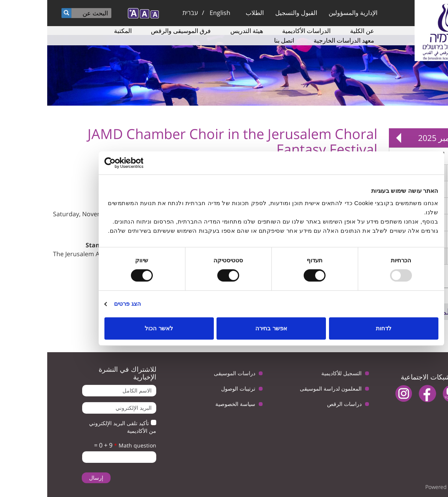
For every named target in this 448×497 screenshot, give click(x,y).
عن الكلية (315, 31)
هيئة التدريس (199, 31)
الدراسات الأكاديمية (259, 31)
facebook (380, 393)
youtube (404, 393)
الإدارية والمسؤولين (306, 13)
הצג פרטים (80, 304)
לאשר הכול (112, 328)
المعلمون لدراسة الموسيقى (284, 388)
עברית (143, 13)
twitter (428, 393)
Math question (88, 445)
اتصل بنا (237, 40)
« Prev (433, 138)
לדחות (336, 328)
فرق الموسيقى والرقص (134, 31)
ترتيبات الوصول (191, 388)
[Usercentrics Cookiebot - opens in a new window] (91, 163)
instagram (356, 393)
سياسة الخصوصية (188, 404)
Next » (351, 138)
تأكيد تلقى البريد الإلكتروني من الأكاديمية (75, 427)
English (173, 13)
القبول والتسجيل (249, 13)
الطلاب (207, 13)
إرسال (49, 478)
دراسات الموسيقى (187, 373)
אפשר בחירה (224, 328)
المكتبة (76, 31)
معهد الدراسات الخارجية (297, 40)
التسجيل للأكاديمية (294, 373)
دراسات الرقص (297, 404)
